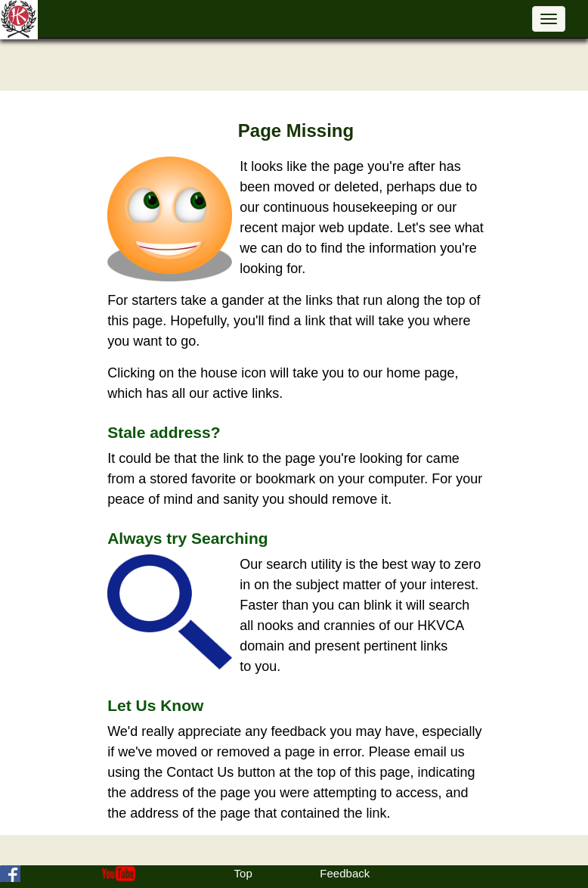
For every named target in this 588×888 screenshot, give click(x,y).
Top (243, 873)
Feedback (345, 873)
